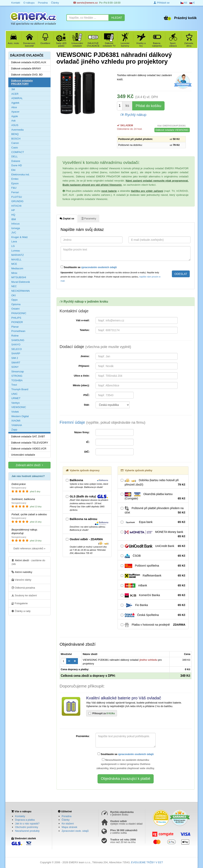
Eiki (13, 170)
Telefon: (85, 330)
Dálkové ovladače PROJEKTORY (22, 82)
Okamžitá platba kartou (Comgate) (153, 496)
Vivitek (15, 412)
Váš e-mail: (83, 320)
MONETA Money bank (153, 534)
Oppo (14, 300)
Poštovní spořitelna (153, 566)
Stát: (87, 405)
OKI (13, 295)
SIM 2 (15, 358)
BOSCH (16, 139)
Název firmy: (82, 432)
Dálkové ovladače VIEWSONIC (172, 130)
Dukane (16, 161)
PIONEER (17, 322)
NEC (14, 286)
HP (13, 210)
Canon (15, 143)
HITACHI (16, 206)
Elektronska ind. (21, 174)
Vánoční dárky (21, 580)
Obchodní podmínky (27, 827)
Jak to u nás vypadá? (27, 824)
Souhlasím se (89, 267)
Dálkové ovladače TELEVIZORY (30, 443)
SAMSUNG (18, 340)
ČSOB (153, 556)
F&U (14, 188)
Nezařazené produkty (27, 831)
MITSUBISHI (19, 277)
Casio (15, 148)
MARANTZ (18, 255)
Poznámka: (83, 736)
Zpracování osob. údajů (75, 831)
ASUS (15, 125)
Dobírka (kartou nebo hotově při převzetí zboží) (153, 483)
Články (66, 820)
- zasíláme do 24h (28, 562)
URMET (16, 398)
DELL (15, 156)
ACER (15, 94)
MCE (14, 264)
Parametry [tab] (89, 218)
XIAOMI (16, 421)
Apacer (15, 112)
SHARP (16, 353)
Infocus (15, 224)
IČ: (88, 442)
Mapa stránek (69, 827)
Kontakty (20, 816)
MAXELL (16, 260)
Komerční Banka (153, 595)
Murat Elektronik (21, 282)
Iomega (16, 228)
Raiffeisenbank (153, 576)
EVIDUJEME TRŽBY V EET (147, 862)
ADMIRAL (17, 98)
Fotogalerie (20, 603)
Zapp (14, 430)
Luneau (16, 251)
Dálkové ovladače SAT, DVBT (28, 436)
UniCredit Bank (153, 546)
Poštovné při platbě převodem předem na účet (153, 510)
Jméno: (85, 356)
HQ (13, 215)
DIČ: (87, 452)
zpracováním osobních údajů (99, 267)
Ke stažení (68, 824)
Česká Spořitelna (153, 615)
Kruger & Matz (20, 237)
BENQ (15, 134)
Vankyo (15, 403)
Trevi (14, 385)
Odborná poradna (23, 588)
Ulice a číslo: (82, 376)
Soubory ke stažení (24, 595)
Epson (15, 183)
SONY (15, 367)
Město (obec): (81, 385)
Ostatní (15, 309)
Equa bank (153, 522)
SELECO (17, 349)
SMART (16, 363)
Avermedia (17, 130)
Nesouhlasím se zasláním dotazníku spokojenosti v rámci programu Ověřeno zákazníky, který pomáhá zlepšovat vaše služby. (125, 764)
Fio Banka (153, 605)
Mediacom (17, 268)
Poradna (67, 816)
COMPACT (18, 152)
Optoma (16, 304)
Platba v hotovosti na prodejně (153, 625)
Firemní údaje (103, 422)
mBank (153, 586)
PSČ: (87, 395)
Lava (14, 241)
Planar (15, 327)
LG (13, 246)
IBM (14, 219)
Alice (14, 107)
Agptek (15, 103)
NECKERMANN (20, 291)
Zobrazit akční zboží (29, 465)
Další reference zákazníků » (29, 548)
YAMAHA (17, 425)
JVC (14, 233)
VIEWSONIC (19, 407)
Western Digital (20, 416)
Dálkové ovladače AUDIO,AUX (29, 62)
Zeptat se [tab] (67, 218)
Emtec (15, 179)
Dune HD (17, 165)
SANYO (16, 345)
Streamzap (18, 371)
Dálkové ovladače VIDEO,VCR (29, 449)
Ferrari (15, 192)
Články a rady (21, 611)
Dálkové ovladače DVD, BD (27, 75)
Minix (14, 273)
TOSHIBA (17, 380)
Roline (15, 336)
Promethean (18, 331)
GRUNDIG (17, 201)
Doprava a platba (25, 820)
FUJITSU (17, 197)
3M (13, 89)
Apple (15, 116)
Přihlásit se (162, 3)
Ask (13, 121)
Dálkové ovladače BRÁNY (26, 68)
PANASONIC (19, 313)
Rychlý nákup (133, 114)
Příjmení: (84, 366)
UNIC (14, 394)
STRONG (17, 376)
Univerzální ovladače (23, 455)
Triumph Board (20, 389)
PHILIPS (16, 318)
